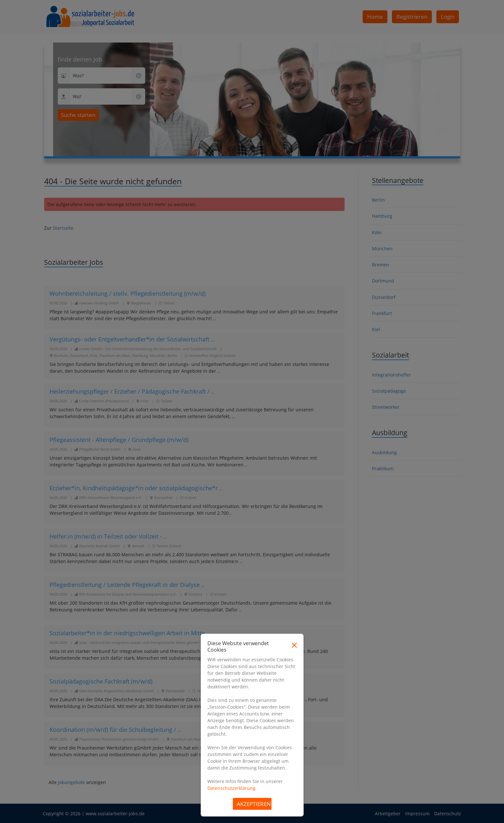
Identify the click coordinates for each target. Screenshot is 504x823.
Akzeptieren (254, 804)
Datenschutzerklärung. (232, 788)
